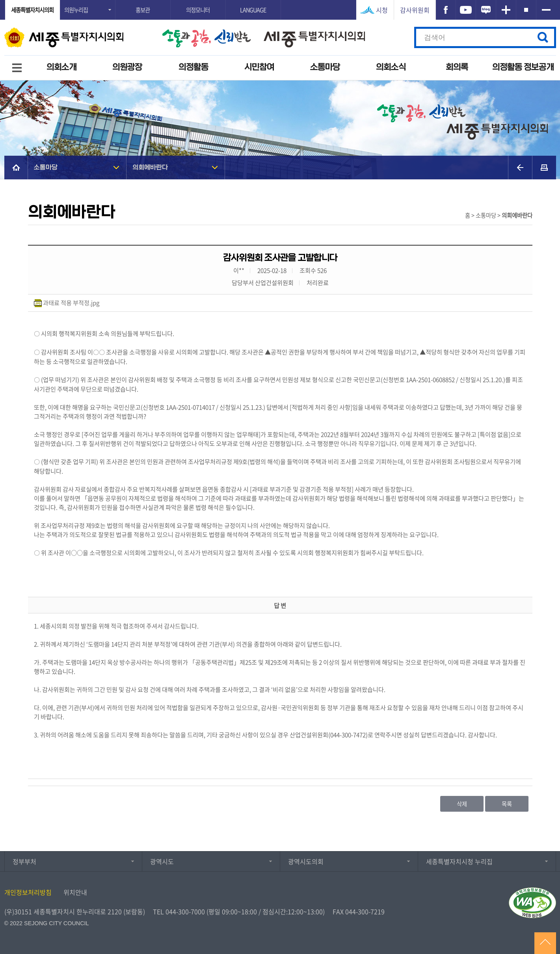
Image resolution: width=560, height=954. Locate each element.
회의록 (457, 67)
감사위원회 (415, 10)
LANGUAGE (253, 10)
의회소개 (61, 67)
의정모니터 (198, 10)
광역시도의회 (306, 861)
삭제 (462, 804)
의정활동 (193, 67)
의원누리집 (76, 10)
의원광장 (127, 67)
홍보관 (143, 10)
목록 (507, 804)
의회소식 (391, 67)
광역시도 (162, 861)
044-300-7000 (185, 911)
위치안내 (75, 892)
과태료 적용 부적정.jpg (71, 303)
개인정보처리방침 (28, 892)
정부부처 (24, 861)
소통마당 (325, 67)
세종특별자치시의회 (32, 10)
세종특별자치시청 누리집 (459, 861)
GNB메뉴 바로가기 (280, 1)
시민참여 (259, 67)
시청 (382, 10)
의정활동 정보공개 (523, 67)
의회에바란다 (150, 167)
